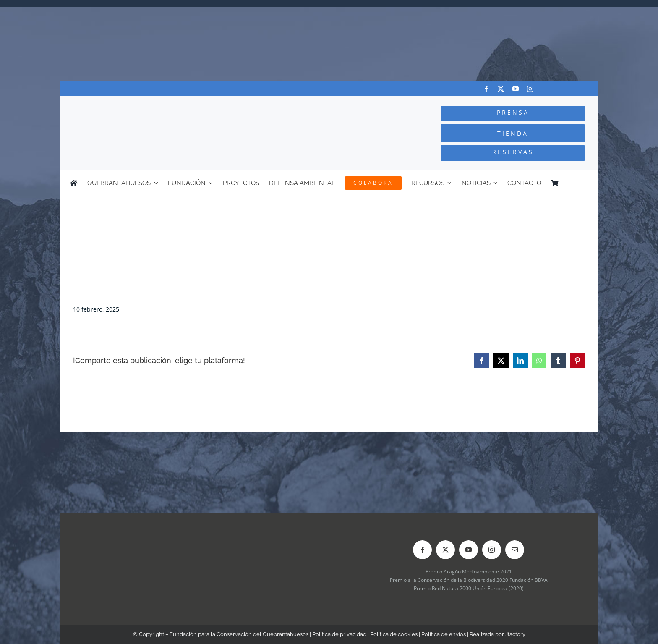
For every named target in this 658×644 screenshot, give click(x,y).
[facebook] (486, 89)
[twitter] (501, 89)
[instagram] (530, 89)
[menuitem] (584, 183)
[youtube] (516, 89)
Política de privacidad (339, 634)
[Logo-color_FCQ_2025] (162, 104)
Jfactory (515, 634)
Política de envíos (444, 634)
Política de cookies (394, 634)
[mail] (515, 550)
